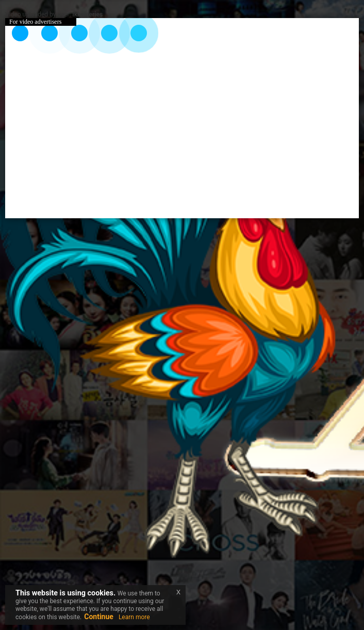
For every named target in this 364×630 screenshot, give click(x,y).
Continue (99, 617)
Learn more (134, 617)
